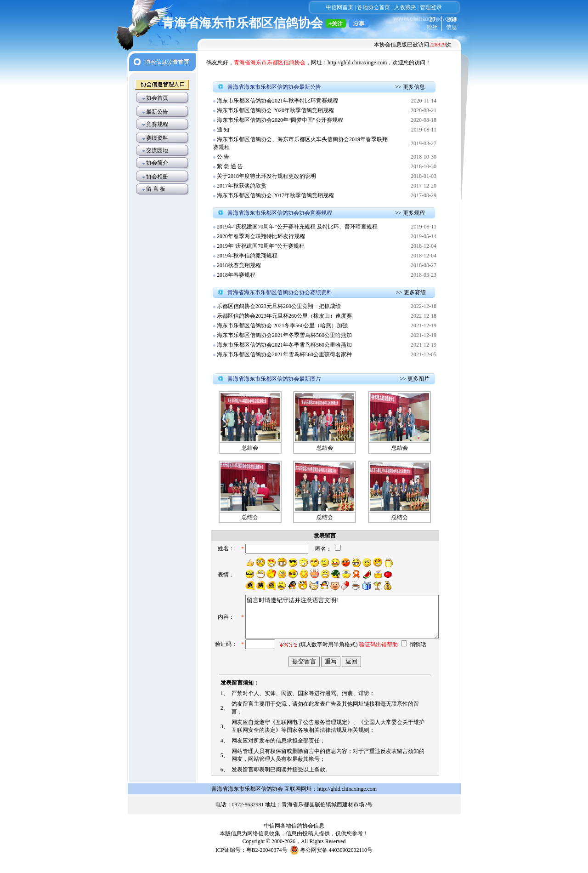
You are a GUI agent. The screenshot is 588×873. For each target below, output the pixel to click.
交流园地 (157, 150)
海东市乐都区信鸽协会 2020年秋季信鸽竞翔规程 (275, 110)
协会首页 (157, 98)
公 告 (223, 157)
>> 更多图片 (415, 379)
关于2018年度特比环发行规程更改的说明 (266, 176)
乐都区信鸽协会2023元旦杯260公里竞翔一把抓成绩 (279, 306)
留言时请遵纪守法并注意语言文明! (332, 627)
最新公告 (157, 112)
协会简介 (157, 163)
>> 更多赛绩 (411, 292)
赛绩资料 (157, 138)
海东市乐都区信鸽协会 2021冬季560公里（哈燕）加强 (282, 325)
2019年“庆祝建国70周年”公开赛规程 (261, 246)
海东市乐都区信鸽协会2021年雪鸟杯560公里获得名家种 (284, 354)
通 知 (223, 130)
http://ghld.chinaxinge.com (357, 63)
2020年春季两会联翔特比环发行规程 (261, 236)
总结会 (250, 448)
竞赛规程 (157, 124)
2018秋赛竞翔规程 (239, 265)
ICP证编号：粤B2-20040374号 (252, 862)
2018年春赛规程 (236, 275)
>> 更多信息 (410, 87)
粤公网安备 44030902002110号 (336, 862)
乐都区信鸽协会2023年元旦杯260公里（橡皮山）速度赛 (284, 316)
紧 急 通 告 (230, 166)
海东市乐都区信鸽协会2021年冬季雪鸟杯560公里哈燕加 (284, 335)
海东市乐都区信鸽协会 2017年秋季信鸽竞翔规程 (275, 195)
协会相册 (157, 177)
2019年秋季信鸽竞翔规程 (248, 256)
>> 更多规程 (410, 213)
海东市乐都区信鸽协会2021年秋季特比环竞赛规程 (277, 101)
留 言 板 (156, 189)
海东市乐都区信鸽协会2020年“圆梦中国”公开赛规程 (280, 120)
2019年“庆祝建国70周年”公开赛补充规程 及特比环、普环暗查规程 (297, 227)
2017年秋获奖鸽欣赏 (242, 186)
